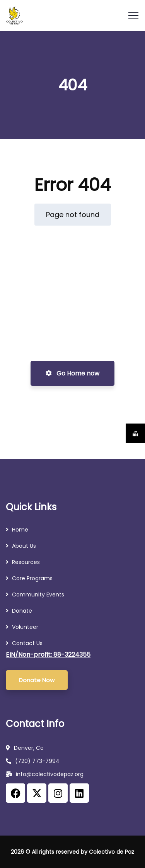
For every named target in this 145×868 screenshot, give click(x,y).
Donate (22, 611)
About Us (24, 546)
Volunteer (25, 627)
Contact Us (27, 643)
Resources (27, 562)
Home (20, 530)
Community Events (38, 595)
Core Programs (32, 578)
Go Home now (72, 373)
